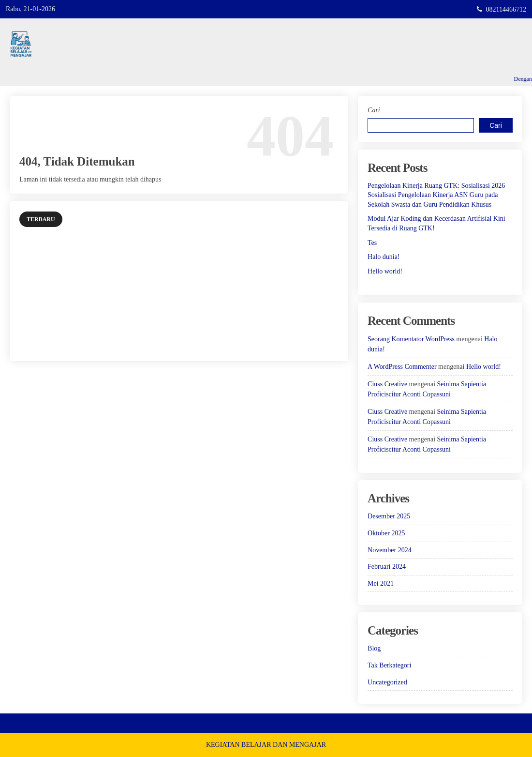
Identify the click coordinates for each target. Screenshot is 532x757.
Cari (374, 110)
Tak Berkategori (389, 665)
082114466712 (506, 9)
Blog (374, 648)
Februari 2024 (387, 567)
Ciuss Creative (387, 384)
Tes (372, 243)
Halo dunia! (384, 257)
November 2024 (390, 550)
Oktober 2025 (386, 533)
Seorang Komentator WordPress (411, 339)
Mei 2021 (381, 583)
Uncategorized (387, 682)
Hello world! (385, 271)
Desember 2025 (389, 516)
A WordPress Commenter (402, 367)
